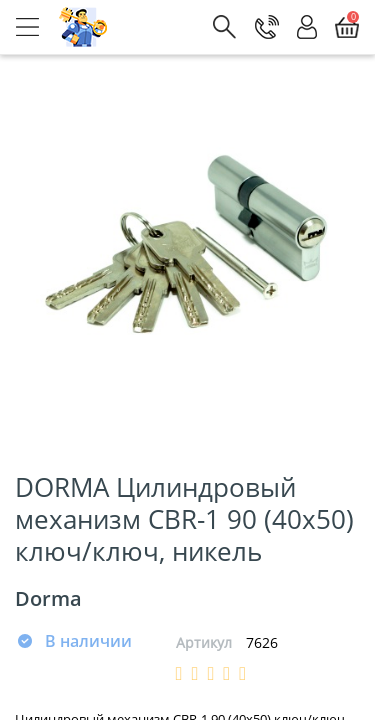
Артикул (204, 642)
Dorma (48, 598)
